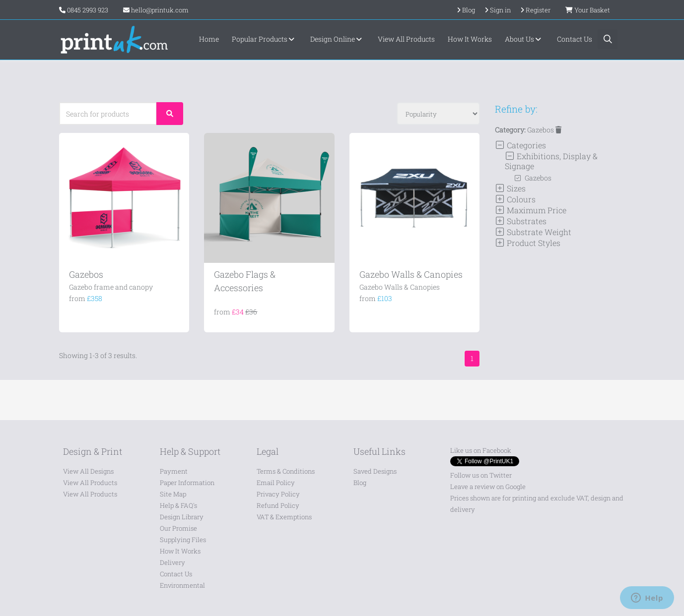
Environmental (182, 585)
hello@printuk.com (156, 10)
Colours (515, 199)
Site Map (173, 494)
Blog (360, 483)
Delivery (172, 562)
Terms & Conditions (286, 471)
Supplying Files (183, 540)
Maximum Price (531, 210)
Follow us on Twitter (481, 475)
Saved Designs (375, 471)
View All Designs (88, 471)
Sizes (510, 188)
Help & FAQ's (178, 505)
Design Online (338, 39)
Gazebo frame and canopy (111, 287)
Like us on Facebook (481, 450)
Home (209, 39)
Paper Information (187, 483)
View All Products (406, 39)
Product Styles (528, 243)
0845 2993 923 (88, 10)
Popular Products (265, 39)
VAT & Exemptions (284, 517)
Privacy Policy (278, 494)
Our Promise (178, 528)
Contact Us (575, 39)
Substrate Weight (533, 232)
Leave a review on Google (488, 487)
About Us (524, 39)
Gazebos (86, 274)
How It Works (470, 39)
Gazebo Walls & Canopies (411, 274)
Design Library (182, 517)
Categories (520, 145)
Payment (174, 471)
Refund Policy (278, 505)
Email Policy (276, 483)
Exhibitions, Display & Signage (551, 161)
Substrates (521, 221)
